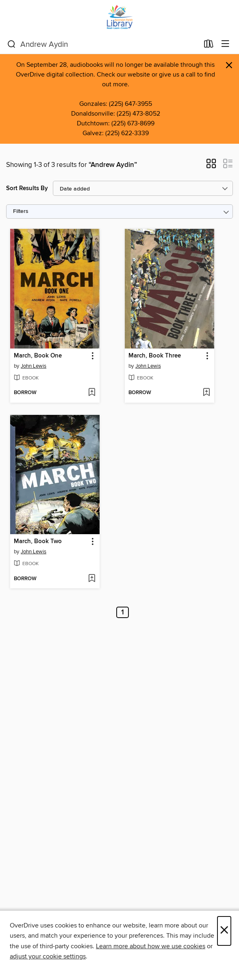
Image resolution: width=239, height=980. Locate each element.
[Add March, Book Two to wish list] (92, 579)
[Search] (12, 44)
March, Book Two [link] (38, 542)
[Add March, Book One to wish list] (92, 393)
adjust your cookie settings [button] (48, 956)
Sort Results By (27, 188)
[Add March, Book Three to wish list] (206, 393)
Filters (21, 212)
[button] (211, 166)
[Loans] (209, 46)
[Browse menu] (225, 44)
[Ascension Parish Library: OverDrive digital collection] (119, 17)
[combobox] (103, 44)
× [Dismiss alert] (229, 65)
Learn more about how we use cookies (151, 946)
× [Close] (224, 931)
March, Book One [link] (38, 356)
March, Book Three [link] (155, 356)
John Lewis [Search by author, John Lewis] (34, 366)
